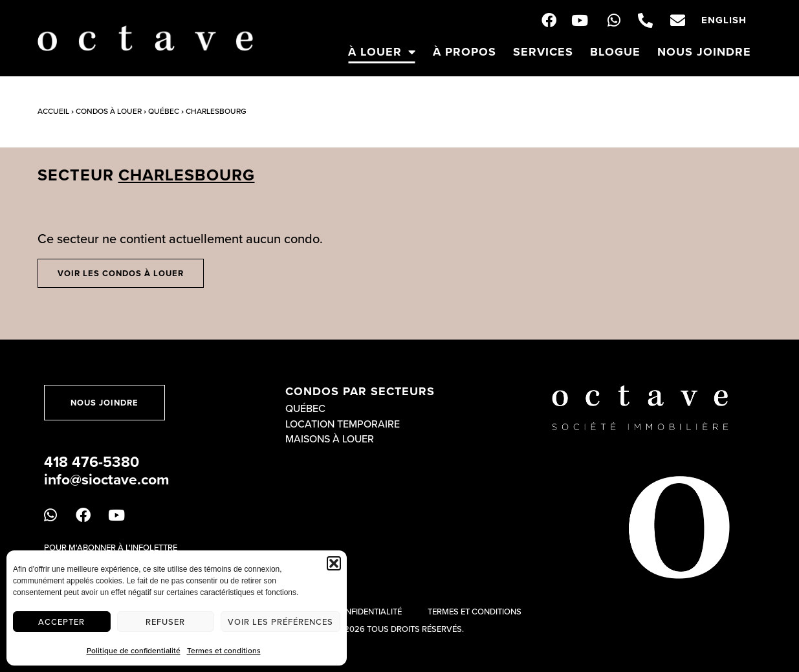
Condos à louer (109, 111)
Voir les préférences (280, 622)
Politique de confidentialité (134, 650)
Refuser (165, 622)
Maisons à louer (330, 439)
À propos (465, 52)
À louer (382, 52)
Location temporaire (343, 424)
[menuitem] (724, 20)
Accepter (61, 622)
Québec (164, 111)
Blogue (615, 52)
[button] (334, 563)
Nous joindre (704, 52)
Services (543, 52)
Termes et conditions (224, 650)
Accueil (53, 111)
